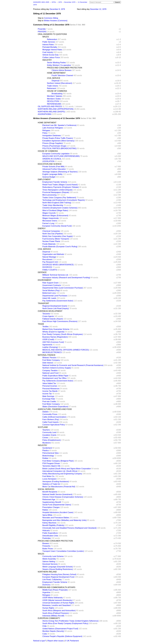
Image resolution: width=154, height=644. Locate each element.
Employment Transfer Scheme (55, 182)
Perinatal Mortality (50, 47)
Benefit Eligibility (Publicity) (53, 525)
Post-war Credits (49, 401)
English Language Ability (52, 174)
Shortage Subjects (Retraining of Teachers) (60, 172)
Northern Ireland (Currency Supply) (57, 368)
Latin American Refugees (53, 128)
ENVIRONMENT (45, 280)
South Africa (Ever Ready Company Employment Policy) (65, 623)
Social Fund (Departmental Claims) (57, 505)
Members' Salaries (55, 96)
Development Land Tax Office (55, 378)
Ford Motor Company (51, 360)
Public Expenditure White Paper (55, 376)
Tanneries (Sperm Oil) (51, 466)
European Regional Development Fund (58, 577)
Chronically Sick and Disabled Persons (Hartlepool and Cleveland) (70, 528)
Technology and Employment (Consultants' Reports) (64, 200)
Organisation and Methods (53, 254)
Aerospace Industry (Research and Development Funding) (66, 278)
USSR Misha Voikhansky (53, 598)
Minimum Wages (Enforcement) (55, 216)
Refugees (46, 130)
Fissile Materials (49, 244)
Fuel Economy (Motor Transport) (56, 239)
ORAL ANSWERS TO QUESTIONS (52, 34)
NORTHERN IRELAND (47, 572)
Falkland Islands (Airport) (53, 319)
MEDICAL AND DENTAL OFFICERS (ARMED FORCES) (66, 350)
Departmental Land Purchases (55, 296)
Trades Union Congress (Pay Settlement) (59, 198)
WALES (46, 37)
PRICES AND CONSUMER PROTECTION (65, 68)
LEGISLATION (48, 161)
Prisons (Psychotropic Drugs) (54, 146)
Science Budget (49, 177)
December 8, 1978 (57, 9)
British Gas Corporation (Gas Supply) (58, 236)
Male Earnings (48, 396)
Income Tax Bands (50, 391)
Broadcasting (57, 94)
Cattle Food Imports (51, 422)
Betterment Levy (49, 293)
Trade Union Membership (53, 205)
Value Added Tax (49, 383)
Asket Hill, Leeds (49, 298)
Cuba (45, 634)
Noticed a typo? (40, 641)
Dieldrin (46, 412)
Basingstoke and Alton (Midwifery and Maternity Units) (65, 520)
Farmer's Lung (48, 223)
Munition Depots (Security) (53, 631)
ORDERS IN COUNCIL (52, 159)
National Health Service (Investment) (58, 494)
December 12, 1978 (98, 9)
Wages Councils (49, 213)
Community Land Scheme (53, 556)
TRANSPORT (43, 303)
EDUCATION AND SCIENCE (50, 164)
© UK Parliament (72, 641)
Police (45, 133)
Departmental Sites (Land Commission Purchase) (63, 288)
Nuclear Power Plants (51, 241)
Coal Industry (48, 52)
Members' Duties (54, 99)
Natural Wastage (49, 257)
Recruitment (47, 259)
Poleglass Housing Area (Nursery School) (59, 574)
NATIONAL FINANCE (47, 355)
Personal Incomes (50, 386)
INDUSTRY (47, 60)
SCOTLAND (43, 427)
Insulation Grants (49, 435)
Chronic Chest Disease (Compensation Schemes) (63, 497)
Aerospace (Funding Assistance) (56, 482)
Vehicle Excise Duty (51, 55)
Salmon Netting (49, 562)
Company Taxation (50, 370)
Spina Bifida (47, 515)
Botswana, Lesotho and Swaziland (57, 605)
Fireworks (46, 546)
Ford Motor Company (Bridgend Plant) (58, 461)
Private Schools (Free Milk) (54, 167)
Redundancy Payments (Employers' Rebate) (61, 187)
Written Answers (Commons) (56, 21)
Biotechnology (48, 456)
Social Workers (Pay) (51, 290)
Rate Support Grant (50, 283)
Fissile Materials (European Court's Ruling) (60, 247)
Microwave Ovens (50, 221)
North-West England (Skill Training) (57, 203)
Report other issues (56, 641)
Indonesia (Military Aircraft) (53, 616)
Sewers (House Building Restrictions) (58, 569)
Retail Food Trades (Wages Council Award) (60, 185)
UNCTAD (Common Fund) (53, 342)
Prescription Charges (51, 507)
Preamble (42, 29)
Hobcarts (46, 530)
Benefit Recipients (50, 492)
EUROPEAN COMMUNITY (49, 618)
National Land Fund (51, 373)
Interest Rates (48, 45)
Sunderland (47, 448)
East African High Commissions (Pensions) (60, 321)
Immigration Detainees (52, 136)
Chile (45, 626)
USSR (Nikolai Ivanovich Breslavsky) (58, 600)
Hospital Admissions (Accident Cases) (58, 512)
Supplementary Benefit (52, 502)
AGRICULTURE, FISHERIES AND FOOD (55, 409)
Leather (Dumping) (50, 347)
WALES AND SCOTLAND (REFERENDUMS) (61, 156)
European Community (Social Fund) (57, 226)
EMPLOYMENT (44, 179)
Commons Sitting (51, 18)
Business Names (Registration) (55, 337)
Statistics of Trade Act (51, 484)
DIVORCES (47, 267)
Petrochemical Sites (51, 453)
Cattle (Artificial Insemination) (54, 417)
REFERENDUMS (54, 104)
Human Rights (48, 608)
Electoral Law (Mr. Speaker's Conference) (60, 125)
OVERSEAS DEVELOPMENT (50, 311)
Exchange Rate (49, 399)
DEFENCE (42, 272)
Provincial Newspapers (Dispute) (56, 192)
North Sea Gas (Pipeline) (53, 234)
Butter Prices (48, 549)
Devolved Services (50, 564)
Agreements (47, 345)
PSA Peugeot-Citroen (51, 463)
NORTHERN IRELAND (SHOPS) (51, 112)
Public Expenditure (50, 533)
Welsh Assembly (49, 559)
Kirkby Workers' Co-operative (59, 65)
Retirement (52, 88)
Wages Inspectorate (51, 218)
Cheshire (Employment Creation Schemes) (60, 208)
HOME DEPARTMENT (56, 73)
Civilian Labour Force (51, 57)
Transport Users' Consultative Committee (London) (63, 551)
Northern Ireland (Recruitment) (60, 83)
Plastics (46, 450)
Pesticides (47, 538)
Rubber (45, 458)
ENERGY (42, 228)
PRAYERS (42, 32)
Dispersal (56, 81)
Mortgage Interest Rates (52, 50)
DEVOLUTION (53, 101)
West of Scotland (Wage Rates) (55, 210)
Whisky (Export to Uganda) (53, 332)
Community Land (49, 432)
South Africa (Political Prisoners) (56, 613)
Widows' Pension (49, 358)
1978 (60, 2)
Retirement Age (49, 499)
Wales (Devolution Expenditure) (55, 407)
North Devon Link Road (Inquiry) (56, 308)
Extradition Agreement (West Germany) (59, 141)
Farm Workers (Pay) (51, 419)
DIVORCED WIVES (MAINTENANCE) (58, 265)
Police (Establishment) (52, 440)
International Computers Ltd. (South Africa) (60, 471)
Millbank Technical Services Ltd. (55, 275)
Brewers (46, 543)
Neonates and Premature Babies (56, 518)
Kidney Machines (49, 523)
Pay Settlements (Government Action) (58, 301)
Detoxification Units (50, 536)
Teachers (46, 430)
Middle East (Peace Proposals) (55, 590)
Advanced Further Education (54, 169)
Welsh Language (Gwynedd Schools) (58, 567)
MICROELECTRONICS (52, 352)
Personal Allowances (51, 389)
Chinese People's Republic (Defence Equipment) (62, 636)
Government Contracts (52, 285)
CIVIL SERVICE (54, 78)
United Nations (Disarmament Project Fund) (60, 629)
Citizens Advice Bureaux (62, 70)
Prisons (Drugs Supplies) (53, 143)
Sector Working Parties (56, 63)
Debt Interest (48, 363)
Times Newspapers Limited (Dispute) (58, 190)
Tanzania (46, 314)
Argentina (46, 592)
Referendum (52, 39)
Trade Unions (53, 86)
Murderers (47, 443)
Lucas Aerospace (50, 479)
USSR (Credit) (48, 339)
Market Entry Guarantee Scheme (56, 329)
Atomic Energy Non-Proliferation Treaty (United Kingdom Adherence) (71, 621)
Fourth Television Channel (62, 75)
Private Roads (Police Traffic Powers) (58, 138)
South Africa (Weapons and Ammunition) (59, 611)
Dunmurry (46, 585)
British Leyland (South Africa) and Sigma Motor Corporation (67, 469)
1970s (54, 2)
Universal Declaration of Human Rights (58, 603)
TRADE (41, 324)
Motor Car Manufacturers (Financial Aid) (59, 487)
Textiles (46, 327)
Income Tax (47, 394)
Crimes (45, 438)
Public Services (49, 42)
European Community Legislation (56, 154)
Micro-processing (49, 195)
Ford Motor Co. (49, 476)
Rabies (45, 510)
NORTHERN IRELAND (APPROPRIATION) (56, 109)
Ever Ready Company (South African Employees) (63, 334)
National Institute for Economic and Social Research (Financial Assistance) (73, 365)
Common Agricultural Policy (54, 425)
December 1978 (70, 2)
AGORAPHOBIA (45, 114)
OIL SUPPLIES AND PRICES (50, 106)
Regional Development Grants (55, 306)
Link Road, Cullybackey (52, 579)
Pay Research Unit (50, 262)
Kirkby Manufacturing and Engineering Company (62, 474)
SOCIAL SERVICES (46, 489)
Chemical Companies (51, 231)
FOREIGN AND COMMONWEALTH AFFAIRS (57, 587)
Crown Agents (48, 316)
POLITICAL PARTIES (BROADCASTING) (60, 148)
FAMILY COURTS (50, 270)
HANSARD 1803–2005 (41, 2)
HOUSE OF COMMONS (57, 91)
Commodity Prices (50, 414)
